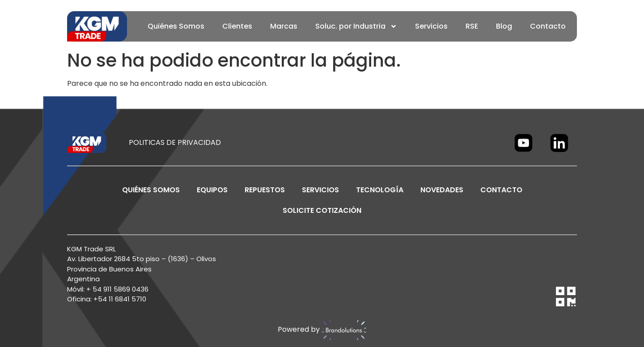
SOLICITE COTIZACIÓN (322, 210)
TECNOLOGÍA (380, 190)
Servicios (431, 26)
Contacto (548, 26)
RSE (472, 26)
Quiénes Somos (176, 26)
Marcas (284, 26)
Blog (504, 26)
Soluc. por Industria (356, 26)
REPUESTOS (265, 190)
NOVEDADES (442, 190)
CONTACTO (501, 190)
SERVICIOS (320, 190)
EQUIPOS (212, 190)
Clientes (237, 26)
